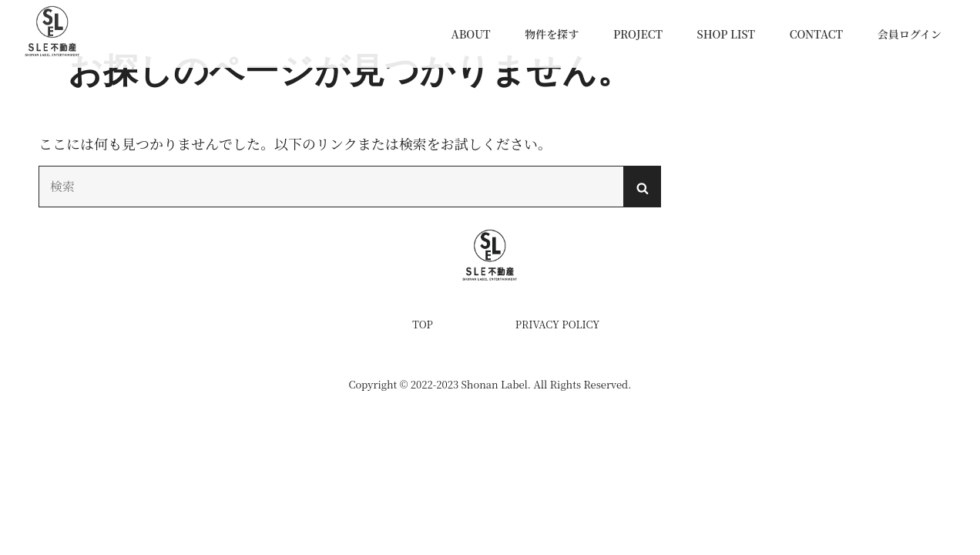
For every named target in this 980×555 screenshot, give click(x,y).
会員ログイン (910, 34)
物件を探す (552, 34)
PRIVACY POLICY (557, 324)
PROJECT (638, 34)
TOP (423, 324)
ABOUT (470, 34)
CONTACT (816, 34)
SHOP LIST (726, 34)
